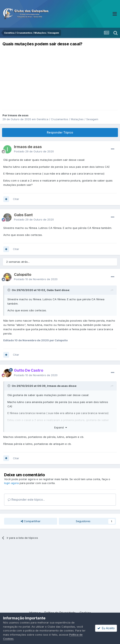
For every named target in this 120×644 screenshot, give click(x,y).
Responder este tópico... (26, 500)
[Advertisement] (60, 78)
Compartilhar (31, 521)
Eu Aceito (106, 628)
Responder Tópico (60, 132)
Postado (34, 151)
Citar (16, 199)
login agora (11, 483)
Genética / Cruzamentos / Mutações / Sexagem (67, 119)
